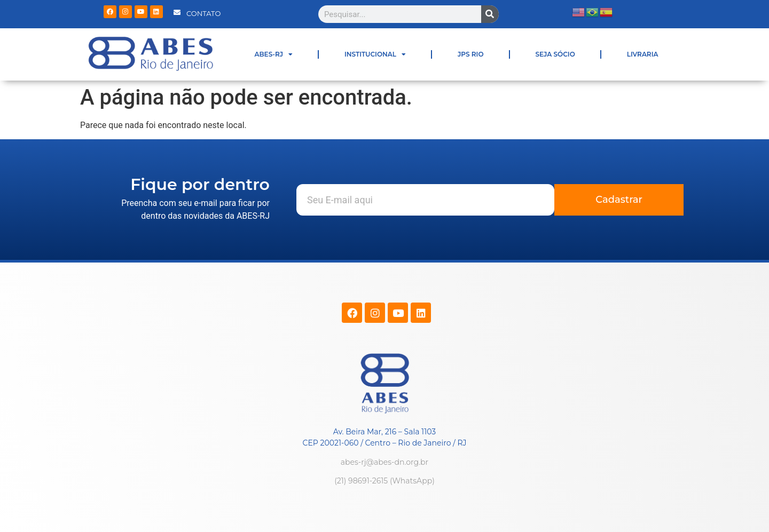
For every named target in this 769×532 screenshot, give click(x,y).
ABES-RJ (273, 54)
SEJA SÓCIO (555, 54)
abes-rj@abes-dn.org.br (384, 462)
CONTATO (203, 13)
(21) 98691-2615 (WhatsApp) (384, 481)
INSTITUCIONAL (375, 54)
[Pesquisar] (490, 14)
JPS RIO (471, 54)
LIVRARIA (643, 54)
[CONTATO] (177, 13)
